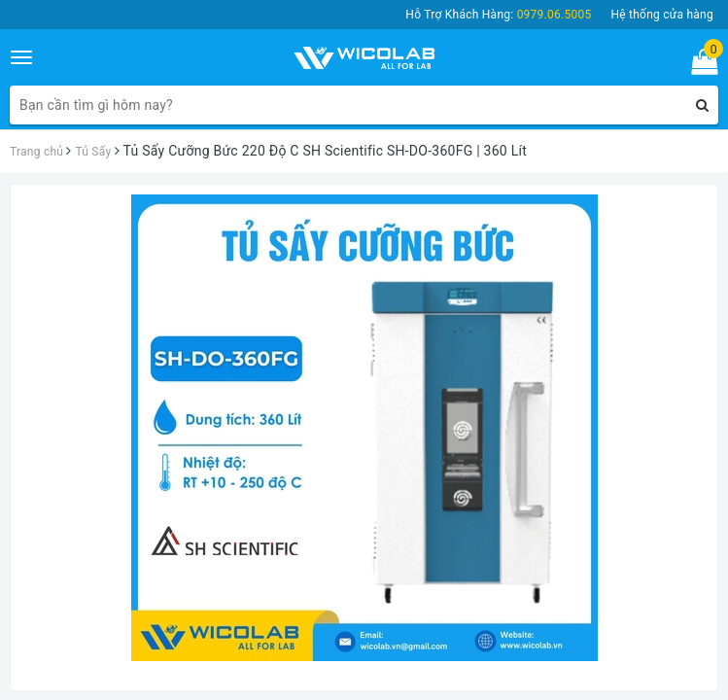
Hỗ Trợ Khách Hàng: (498, 15)
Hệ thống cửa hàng (662, 15)
